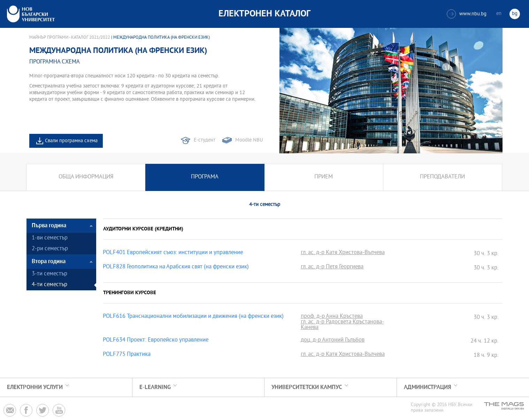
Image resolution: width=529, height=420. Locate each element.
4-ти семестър (49, 285)
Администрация (428, 387)
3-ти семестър (49, 274)
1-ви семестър (50, 238)
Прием (324, 177)
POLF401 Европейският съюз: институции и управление (173, 253)
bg (515, 14)
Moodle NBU (249, 140)
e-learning (155, 387)
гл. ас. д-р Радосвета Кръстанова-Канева (342, 325)
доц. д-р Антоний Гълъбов (333, 341)
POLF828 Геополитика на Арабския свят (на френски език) (176, 267)
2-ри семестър (50, 249)
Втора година (49, 262)
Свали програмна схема (71, 141)
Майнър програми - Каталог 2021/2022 (70, 38)
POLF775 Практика (127, 355)
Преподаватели (442, 177)
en (499, 14)
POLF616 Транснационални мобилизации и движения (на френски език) (193, 317)
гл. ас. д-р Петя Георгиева (332, 267)
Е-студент (205, 140)
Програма (205, 177)
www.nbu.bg (467, 14)
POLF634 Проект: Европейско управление (156, 341)
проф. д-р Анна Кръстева (332, 317)
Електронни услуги (35, 387)
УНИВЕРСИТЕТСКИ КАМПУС (307, 387)
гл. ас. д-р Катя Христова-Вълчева (343, 253)
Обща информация (86, 177)
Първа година (49, 226)
